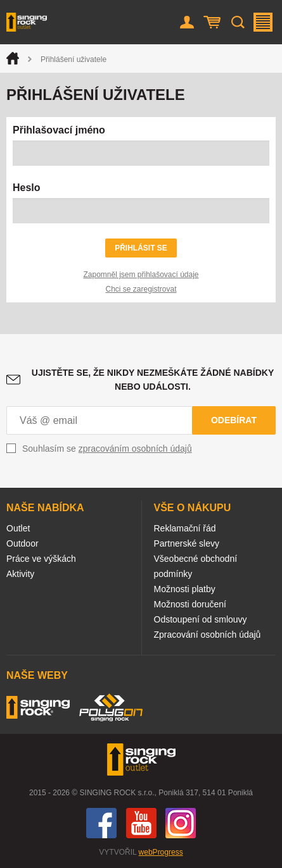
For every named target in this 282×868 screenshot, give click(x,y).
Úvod (13, 58)
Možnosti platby (185, 589)
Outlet (18, 528)
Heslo (27, 188)
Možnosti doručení (190, 604)
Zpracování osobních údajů (208, 635)
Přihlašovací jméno (59, 130)
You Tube (141, 823)
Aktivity (20, 574)
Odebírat (234, 420)
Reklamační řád (185, 528)
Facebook (101, 823)
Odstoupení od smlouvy (201, 619)
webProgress (161, 852)
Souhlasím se (107, 449)
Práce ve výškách (41, 559)
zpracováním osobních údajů (135, 449)
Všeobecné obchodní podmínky (196, 566)
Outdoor (22, 543)
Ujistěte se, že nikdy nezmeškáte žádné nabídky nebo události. (153, 380)
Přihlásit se (141, 248)
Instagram (181, 823)
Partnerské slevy (187, 543)
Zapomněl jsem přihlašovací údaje (141, 275)
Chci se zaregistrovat (141, 289)
